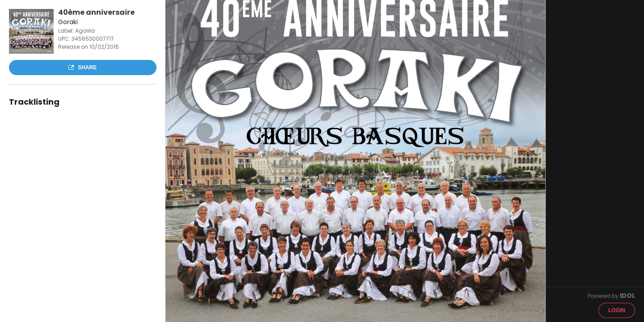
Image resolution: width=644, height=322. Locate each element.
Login (617, 310)
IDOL (627, 296)
